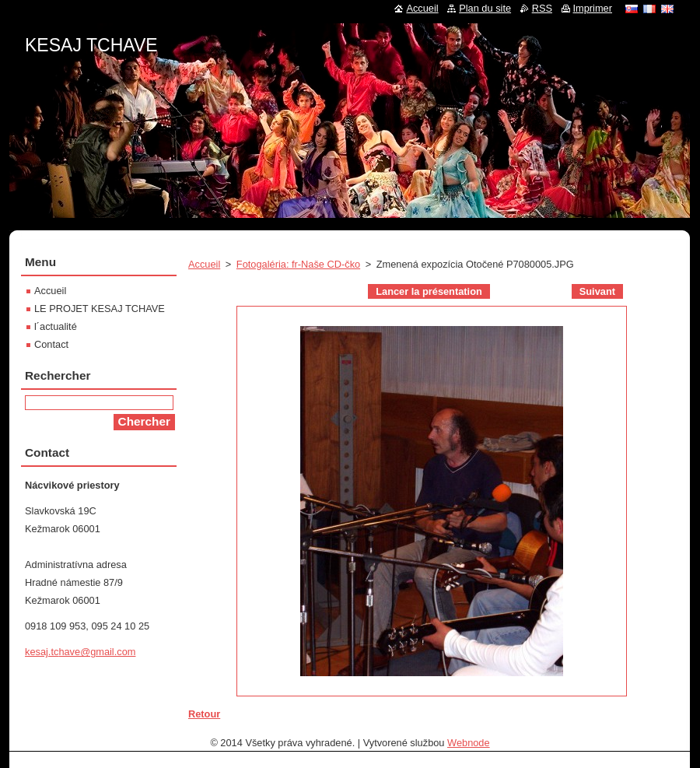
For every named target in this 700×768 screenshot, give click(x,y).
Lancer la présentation (429, 291)
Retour (204, 714)
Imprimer (593, 8)
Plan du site (485, 8)
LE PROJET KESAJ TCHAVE (100, 309)
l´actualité (56, 326)
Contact (51, 344)
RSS (542, 8)
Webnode (469, 743)
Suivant (597, 291)
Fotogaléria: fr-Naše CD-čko (298, 264)
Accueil (204, 264)
